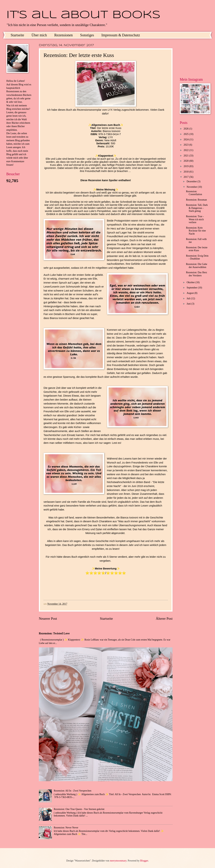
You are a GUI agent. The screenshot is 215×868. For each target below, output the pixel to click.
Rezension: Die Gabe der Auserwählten (196, 266)
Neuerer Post (48, 619)
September (192, 288)
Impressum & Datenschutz (121, 35)
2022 (186, 150)
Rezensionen (63, 35)
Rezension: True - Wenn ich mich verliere (195, 219)
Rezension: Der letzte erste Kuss (197, 249)
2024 (186, 140)
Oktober (191, 282)
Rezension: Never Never (66, 828)
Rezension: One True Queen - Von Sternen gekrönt (79, 809)
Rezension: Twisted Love (54, 633)
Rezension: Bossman (196, 200)
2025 (186, 134)
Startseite (17, 35)
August (191, 293)
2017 (186, 177)
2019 (186, 166)
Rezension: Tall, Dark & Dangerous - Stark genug (197, 208)
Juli (189, 298)
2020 (186, 161)
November (192, 187)
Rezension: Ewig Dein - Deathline (197, 257)
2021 (186, 156)
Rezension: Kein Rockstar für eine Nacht (196, 231)
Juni (189, 304)
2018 (186, 172)
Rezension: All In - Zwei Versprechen (73, 791)
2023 (186, 145)
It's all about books (83, 15)
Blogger (144, 861)
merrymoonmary (118, 861)
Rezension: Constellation (194, 193)
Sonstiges (87, 35)
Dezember (192, 181)
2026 (186, 129)
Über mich (39, 35)
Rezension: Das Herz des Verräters (196, 274)
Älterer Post (164, 619)
